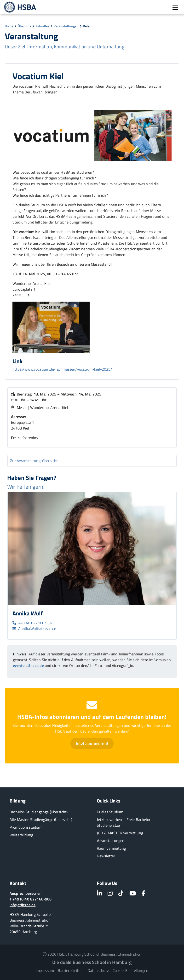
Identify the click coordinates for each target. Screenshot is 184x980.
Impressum (45, 970)
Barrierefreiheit (71, 970)
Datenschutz (98, 970)
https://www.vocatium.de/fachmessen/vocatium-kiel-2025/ (62, 369)
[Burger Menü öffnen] (175, 8)
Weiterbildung (21, 835)
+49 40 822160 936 (32, 623)
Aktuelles (42, 26)
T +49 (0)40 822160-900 (31, 899)
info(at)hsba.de (23, 905)
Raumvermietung (111, 848)
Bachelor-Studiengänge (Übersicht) (39, 812)
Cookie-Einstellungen (130, 970)
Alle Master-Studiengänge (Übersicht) (41, 820)
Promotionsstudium (26, 827)
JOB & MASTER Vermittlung (120, 833)
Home (9, 26)
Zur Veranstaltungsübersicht (34, 461)
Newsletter (106, 856)
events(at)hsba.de (28, 665)
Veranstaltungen (66, 26)
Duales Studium (110, 812)
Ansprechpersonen (26, 893)
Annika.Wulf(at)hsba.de (34, 629)
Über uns (24, 26)
